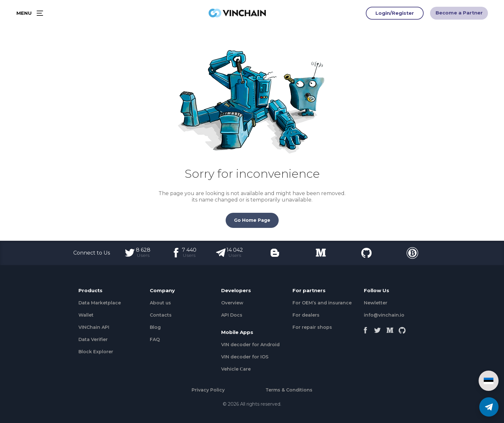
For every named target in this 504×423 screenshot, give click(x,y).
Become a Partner (459, 14)
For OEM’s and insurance (322, 303)
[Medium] (390, 329)
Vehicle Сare (236, 369)
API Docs (232, 315)
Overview (232, 303)
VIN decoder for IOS (245, 357)
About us (160, 303)
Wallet (86, 315)
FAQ (155, 339)
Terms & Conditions (289, 390)
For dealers (306, 315)
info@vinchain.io (384, 315)
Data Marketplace (100, 303)
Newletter (376, 303)
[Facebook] (365, 329)
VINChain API (94, 327)
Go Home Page (252, 220)
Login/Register (395, 14)
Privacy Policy (208, 390)
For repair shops (312, 327)
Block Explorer (96, 352)
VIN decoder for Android (250, 345)
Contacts (161, 315)
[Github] (402, 329)
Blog (155, 327)
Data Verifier (93, 339)
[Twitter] (378, 329)
